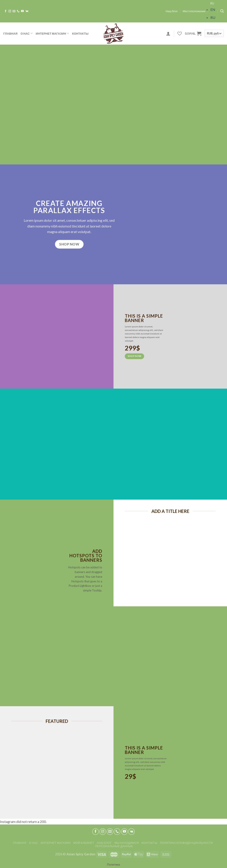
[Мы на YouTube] (22, 11)
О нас (27, 33)
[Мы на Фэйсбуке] (6, 11)
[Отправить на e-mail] (14, 11)
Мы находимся (127, 843)
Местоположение (194, 11)
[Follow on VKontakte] (27, 11)
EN (213, 9)
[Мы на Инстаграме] (10, 11)
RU (212, 3)
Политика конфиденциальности (187, 843)
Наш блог (172, 11)
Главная (10, 34)
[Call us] (18, 11)
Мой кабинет (84, 843)
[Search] (222, 11)
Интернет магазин (52, 33)
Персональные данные (114, 846)
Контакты (80, 34)
